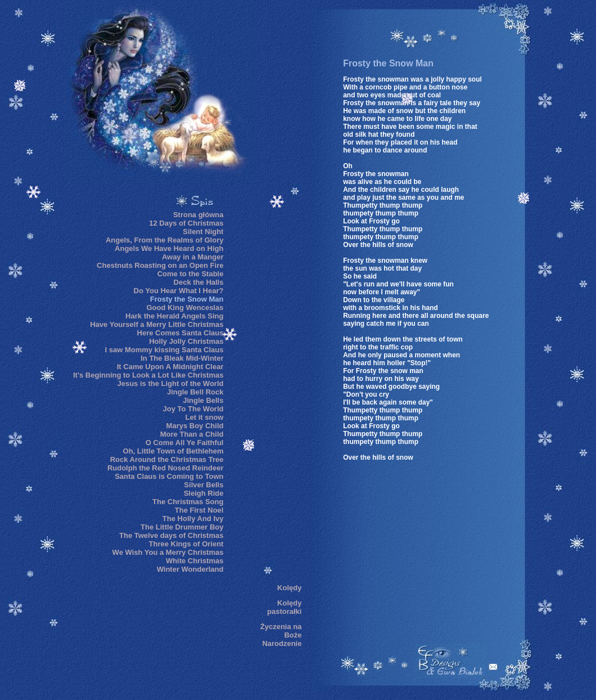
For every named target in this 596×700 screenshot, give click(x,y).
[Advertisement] (268, 388)
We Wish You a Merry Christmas (168, 552)
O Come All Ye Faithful (185, 443)
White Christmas (195, 561)
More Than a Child (192, 434)
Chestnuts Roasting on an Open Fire (160, 265)
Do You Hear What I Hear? (179, 291)
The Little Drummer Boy (182, 527)
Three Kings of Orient (186, 544)
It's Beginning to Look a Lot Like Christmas (148, 375)
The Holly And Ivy (193, 519)
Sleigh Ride (204, 493)
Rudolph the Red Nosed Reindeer (166, 468)
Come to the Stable (191, 274)
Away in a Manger (193, 257)
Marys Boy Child (195, 426)
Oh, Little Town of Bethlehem (173, 451)
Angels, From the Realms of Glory (165, 240)
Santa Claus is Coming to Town (169, 476)
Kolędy (289, 588)
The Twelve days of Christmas (171, 535)
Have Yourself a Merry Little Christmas (157, 324)
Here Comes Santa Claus (180, 333)
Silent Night (203, 232)
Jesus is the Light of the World (170, 383)
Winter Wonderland (190, 569)
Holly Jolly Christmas (186, 341)
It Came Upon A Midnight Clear (170, 367)
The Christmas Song (188, 502)
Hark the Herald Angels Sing (174, 316)
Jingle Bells (203, 400)
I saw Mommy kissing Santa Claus (164, 350)
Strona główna (198, 215)
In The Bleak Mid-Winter (182, 358)
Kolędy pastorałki (284, 607)
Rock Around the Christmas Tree (167, 459)
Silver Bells (204, 485)
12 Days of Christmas (186, 223)
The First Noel (199, 510)
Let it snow (205, 417)
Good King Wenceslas (185, 308)
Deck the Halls (199, 282)
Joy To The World (193, 409)
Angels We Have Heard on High (169, 248)
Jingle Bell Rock (195, 392)
